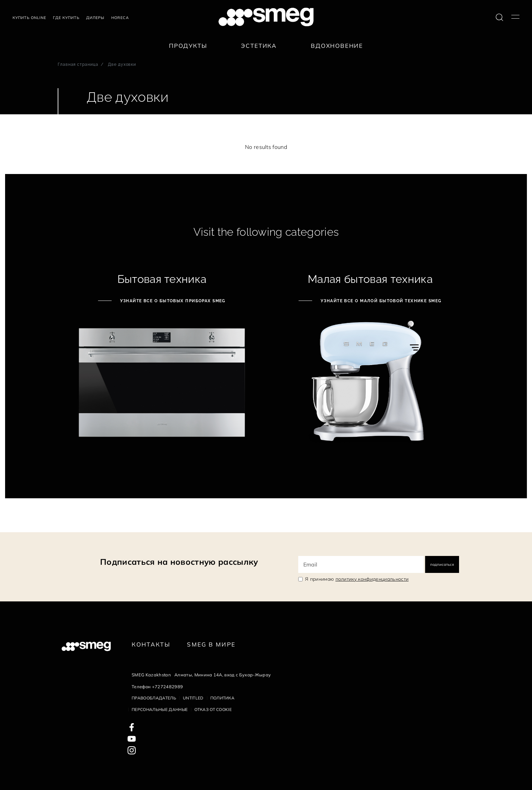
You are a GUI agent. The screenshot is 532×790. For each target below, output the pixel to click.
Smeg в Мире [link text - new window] (211, 644)
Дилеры (95, 18)
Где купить (66, 18)
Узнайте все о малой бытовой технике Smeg (380, 301)
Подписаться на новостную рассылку (179, 562)
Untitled (193, 698)
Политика (223, 698)
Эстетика (259, 46)
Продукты (188, 46)
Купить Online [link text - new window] (29, 18)
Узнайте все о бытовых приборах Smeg (172, 301)
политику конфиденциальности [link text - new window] (372, 579)
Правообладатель (154, 698)
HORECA (120, 18)
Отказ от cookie (213, 709)
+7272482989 (168, 687)
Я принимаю (357, 579)
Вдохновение (337, 46)
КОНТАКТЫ (151, 644)
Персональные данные (160, 709)
